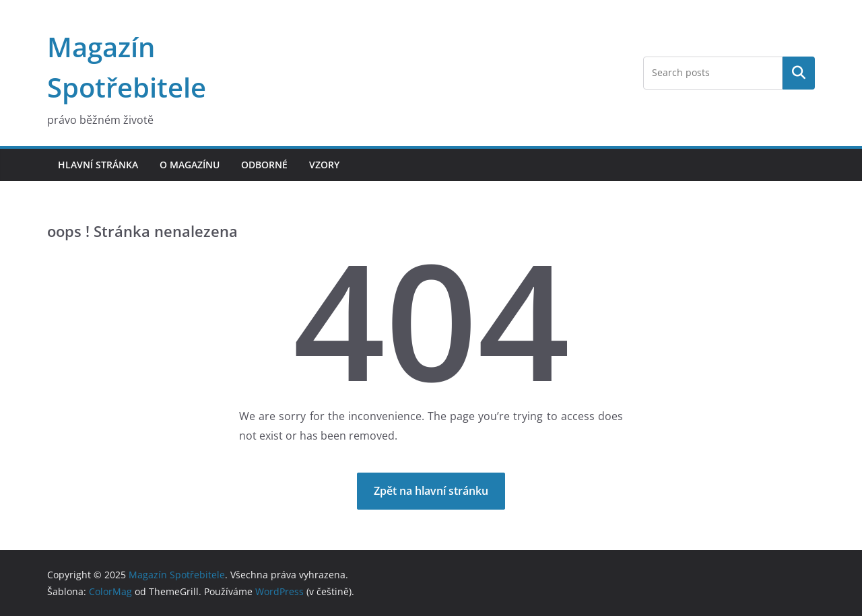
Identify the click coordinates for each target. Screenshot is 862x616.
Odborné (264, 165)
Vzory (324, 165)
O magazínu (190, 165)
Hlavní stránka (98, 165)
